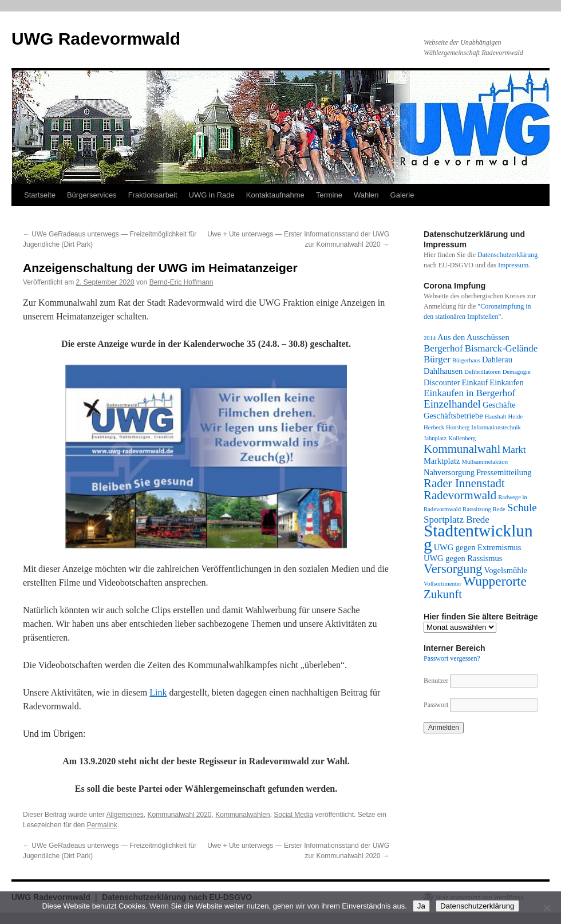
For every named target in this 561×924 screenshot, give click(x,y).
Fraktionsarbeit (153, 195)
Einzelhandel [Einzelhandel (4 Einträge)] (452, 404)
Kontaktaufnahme (275, 195)
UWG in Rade (212, 195)
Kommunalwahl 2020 (179, 815)
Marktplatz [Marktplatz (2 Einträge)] (442, 461)
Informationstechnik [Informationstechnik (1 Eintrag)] (496, 427)
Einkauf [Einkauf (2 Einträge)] (475, 382)
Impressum (513, 265)
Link (158, 692)
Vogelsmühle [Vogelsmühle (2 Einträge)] (506, 570)
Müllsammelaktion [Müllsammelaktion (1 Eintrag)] (485, 462)
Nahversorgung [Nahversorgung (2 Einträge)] (449, 472)
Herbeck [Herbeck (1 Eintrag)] (434, 427)
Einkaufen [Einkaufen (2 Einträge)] (506, 382)
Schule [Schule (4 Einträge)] (522, 508)
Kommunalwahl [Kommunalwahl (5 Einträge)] (462, 449)
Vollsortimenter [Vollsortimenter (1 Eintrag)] (443, 584)
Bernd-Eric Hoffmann (181, 282)
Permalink (102, 825)
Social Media (293, 815)
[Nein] (547, 908)
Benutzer (437, 681)
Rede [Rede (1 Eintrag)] (499, 509)
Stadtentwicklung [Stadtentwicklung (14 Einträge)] (478, 538)
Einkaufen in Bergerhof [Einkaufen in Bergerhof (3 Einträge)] (469, 393)
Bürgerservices (92, 195)
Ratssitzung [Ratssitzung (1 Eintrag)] (477, 509)
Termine (329, 195)
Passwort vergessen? (452, 658)
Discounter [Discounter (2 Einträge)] (442, 382)
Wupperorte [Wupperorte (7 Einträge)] (495, 581)
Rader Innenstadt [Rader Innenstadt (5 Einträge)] (464, 483)
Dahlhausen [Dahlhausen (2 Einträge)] (443, 371)
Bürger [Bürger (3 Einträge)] (437, 359)
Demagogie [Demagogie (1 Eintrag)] (517, 372)
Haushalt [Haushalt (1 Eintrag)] (496, 416)
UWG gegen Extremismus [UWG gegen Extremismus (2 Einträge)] (478, 547)
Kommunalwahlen (242, 815)
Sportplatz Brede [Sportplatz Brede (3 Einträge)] (457, 520)
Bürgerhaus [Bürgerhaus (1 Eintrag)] (466, 360)
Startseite (40, 195)
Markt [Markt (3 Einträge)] (514, 450)
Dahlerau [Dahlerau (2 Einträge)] (497, 360)
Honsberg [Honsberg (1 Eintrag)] (458, 427)
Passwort (436, 705)
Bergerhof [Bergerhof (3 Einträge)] (443, 348)
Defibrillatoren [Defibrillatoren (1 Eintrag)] (482, 372)
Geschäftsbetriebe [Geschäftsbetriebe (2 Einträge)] (453, 416)
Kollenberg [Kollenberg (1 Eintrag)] (462, 438)
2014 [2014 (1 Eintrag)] (430, 338)
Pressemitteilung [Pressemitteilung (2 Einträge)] (504, 472)
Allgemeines (125, 815)
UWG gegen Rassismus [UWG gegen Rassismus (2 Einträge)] (463, 558)
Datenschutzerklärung (507, 255)
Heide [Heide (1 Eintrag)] (515, 416)
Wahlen (366, 195)
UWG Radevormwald (96, 39)
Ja (421, 906)
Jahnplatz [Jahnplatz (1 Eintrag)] (435, 438)
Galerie (402, 195)
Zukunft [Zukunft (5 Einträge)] (443, 594)
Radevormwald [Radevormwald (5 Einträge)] (460, 495)
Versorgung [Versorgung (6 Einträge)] (453, 569)
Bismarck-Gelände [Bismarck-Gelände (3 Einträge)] (501, 348)
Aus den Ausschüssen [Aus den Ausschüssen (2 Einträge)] (473, 337)
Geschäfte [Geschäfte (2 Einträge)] (499, 405)
